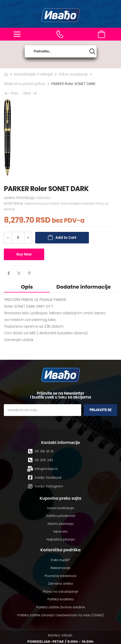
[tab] (27, 287)
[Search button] (92, 51)
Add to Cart (66, 238)
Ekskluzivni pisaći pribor (25, 84)
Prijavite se (100, 410)
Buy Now (24, 254)
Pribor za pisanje (73, 74)
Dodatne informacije (84, 287)
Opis (27, 287)
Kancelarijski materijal (33, 74)
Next (30, 93)
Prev (12, 93)
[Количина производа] (18, 238)
